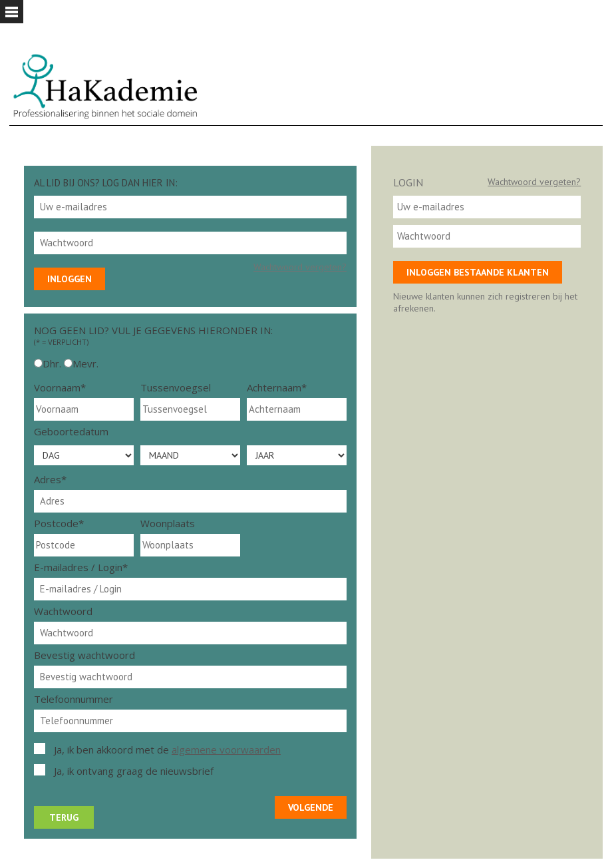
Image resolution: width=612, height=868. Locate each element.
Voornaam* (60, 387)
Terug (64, 817)
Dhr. (52, 363)
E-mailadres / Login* (81, 567)
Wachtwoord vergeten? (300, 267)
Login (408, 182)
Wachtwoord (63, 611)
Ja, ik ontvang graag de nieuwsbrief (134, 771)
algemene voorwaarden (226, 750)
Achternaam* (277, 387)
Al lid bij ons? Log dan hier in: (106, 183)
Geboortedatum (71, 431)
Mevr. (85, 363)
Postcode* (59, 523)
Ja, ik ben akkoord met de (167, 750)
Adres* (50, 479)
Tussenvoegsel (176, 387)
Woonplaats (168, 523)
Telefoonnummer (74, 699)
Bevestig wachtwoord (84, 655)
